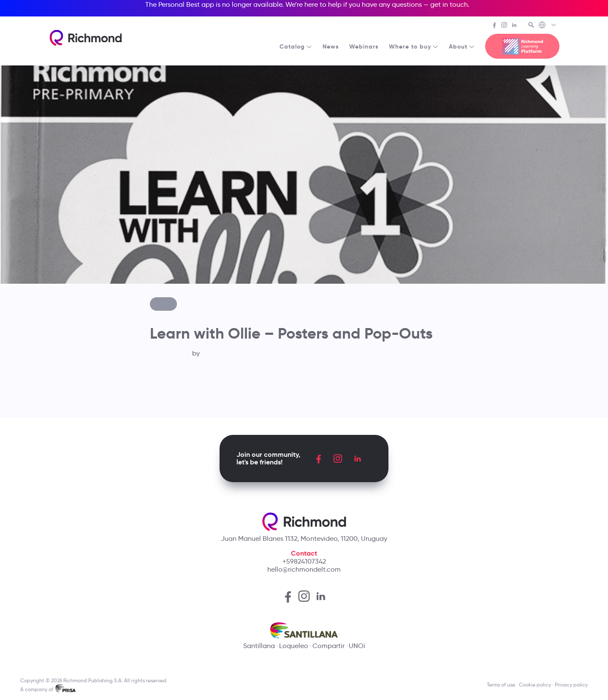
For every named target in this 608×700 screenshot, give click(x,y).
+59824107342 (304, 561)
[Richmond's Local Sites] (548, 26)
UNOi (357, 646)
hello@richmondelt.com (304, 569)
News (331, 46)
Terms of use (501, 685)
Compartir (328, 646)
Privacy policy (571, 685)
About (462, 46)
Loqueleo (294, 646)
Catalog (296, 46)
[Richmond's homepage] (86, 38)
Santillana (259, 646)
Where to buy (414, 46)
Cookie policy (535, 685)
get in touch (449, 4)
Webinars (364, 46)
